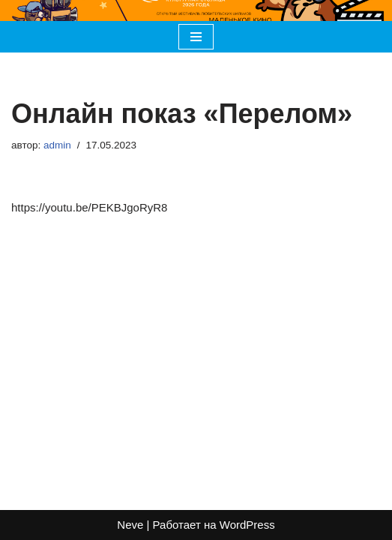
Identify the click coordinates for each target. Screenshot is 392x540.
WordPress (247, 525)
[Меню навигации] (196, 37)
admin (57, 145)
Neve (130, 525)
